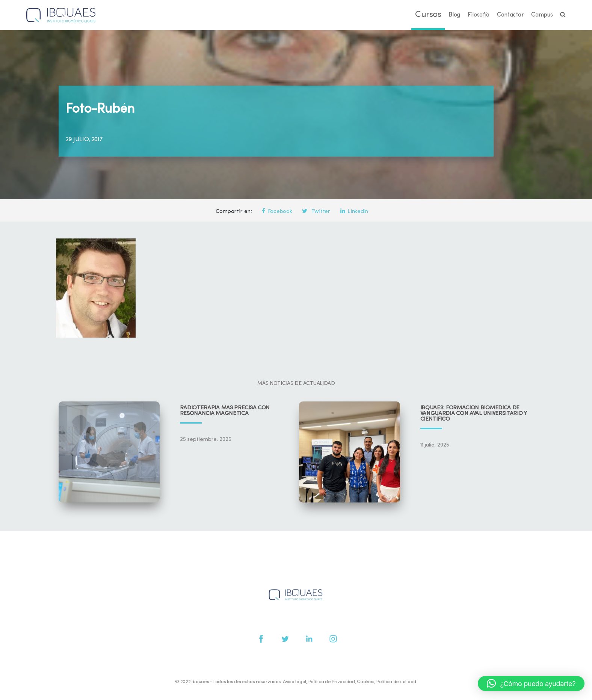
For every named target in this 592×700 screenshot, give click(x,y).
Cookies (365, 682)
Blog (454, 15)
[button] (531, 683)
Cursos (428, 15)
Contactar (510, 15)
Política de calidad (396, 682)
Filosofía (479, 15)
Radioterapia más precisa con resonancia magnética (225, 411)
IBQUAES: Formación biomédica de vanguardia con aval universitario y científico (474, 414)
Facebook (277, 212)
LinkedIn (354, 212)
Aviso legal (294, 682)
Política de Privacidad (332, 682)
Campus (542, 15)
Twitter (316, 212)
